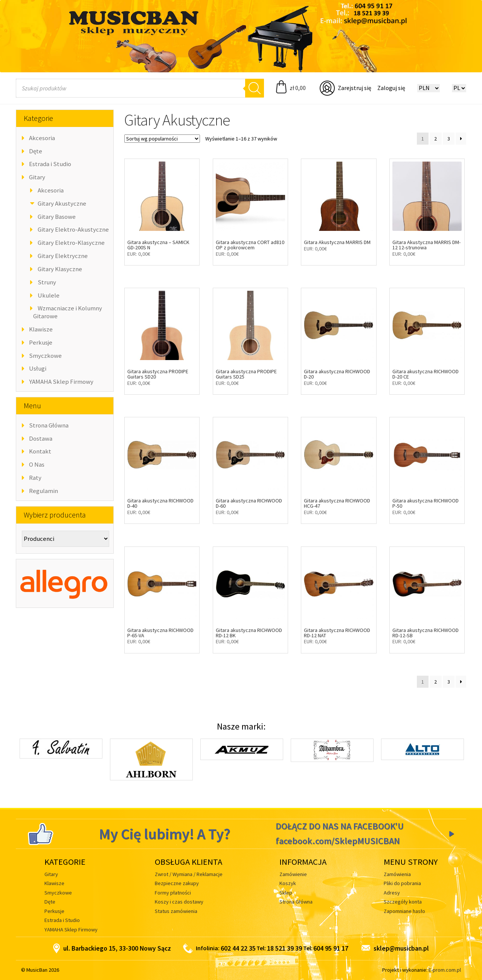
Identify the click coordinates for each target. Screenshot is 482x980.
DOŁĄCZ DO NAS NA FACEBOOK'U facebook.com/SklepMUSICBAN (340, 833)
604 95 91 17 (331, 948)
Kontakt (40, 451)
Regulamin (43, 491)
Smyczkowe (45, 356)
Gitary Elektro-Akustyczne (73, 229)
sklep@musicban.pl (395, 948)
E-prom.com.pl (445, 970)
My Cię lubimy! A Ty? (165, 834)
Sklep (286, 893)
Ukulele (49, 295)
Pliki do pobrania (402, 883)
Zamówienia (397, 874)
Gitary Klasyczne (60, 269)
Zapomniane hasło (404, 911)
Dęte (36, 151)
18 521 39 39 (284, 948)
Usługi (38, 368)
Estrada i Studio (50, 164)
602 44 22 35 (238, 948)
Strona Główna (49, 425)
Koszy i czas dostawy (179, 902)
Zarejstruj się (355, 88)
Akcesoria (42, 138)
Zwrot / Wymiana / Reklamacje (189, 874)
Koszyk (288, 883)
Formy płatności (173, 893)
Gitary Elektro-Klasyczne (71, 243)
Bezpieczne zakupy (177, 883)
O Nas (37, 464)
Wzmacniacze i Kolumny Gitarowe (68, 312)
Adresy (392, 893)
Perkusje (41, 342)
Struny (47, 282)
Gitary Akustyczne (62, 203)
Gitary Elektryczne (63, 256)
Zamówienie (293, 874)
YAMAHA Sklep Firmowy (61, 382)
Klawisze (41, 329)
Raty (35, 478)
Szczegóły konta (403, 902)
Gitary (37, 177)
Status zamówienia (176, 911)
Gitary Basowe (57, 217)
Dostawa (41, 438)
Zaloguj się (391, 88)
